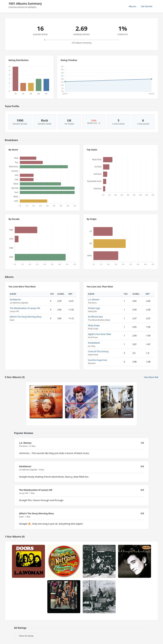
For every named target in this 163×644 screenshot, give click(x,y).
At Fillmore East (95, 317)
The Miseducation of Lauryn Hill (25, 308)
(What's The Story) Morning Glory (26, 317)
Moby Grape (94, 325)
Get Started (147, 6)
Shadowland (94, 343)
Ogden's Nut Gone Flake (99, 334)
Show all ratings (26, 636)
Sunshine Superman (98, 360)
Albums (133, 6)
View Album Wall (151, 377)
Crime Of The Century (98, 351)
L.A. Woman (94, 299)
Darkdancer (15, 299)
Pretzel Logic (94, 308)
